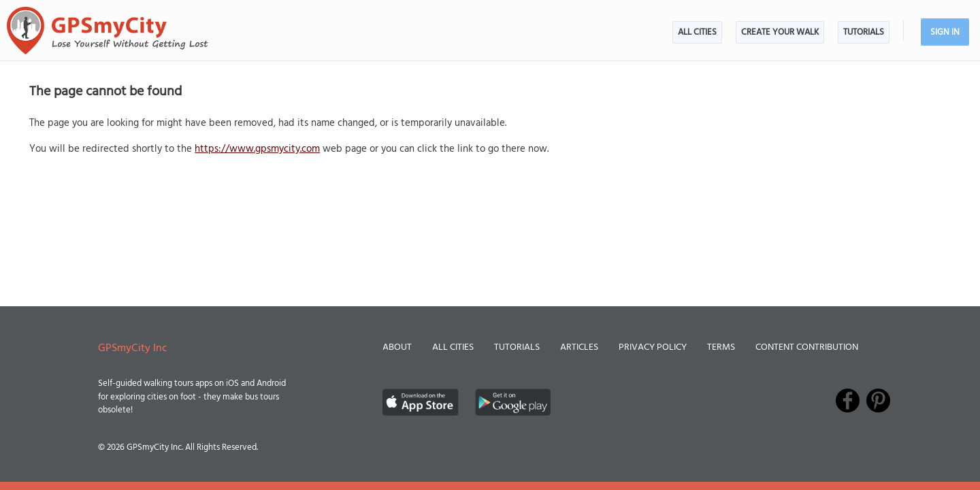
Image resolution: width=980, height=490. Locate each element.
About (397, 347)
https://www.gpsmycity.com (257, 149)
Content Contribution (807, 347)
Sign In (945, 32)
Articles (579, 347)
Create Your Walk (780, 32)
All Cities (697, 32)
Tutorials (864, 32)
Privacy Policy (653, 347)
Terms (721, 347)
